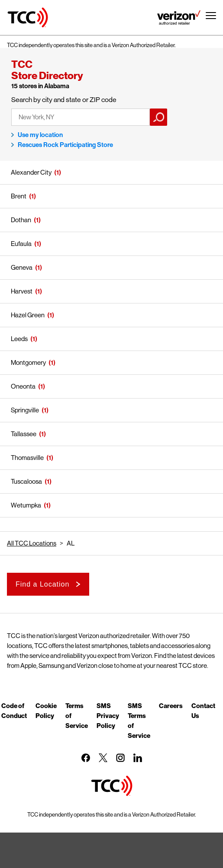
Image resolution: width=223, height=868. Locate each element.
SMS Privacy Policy (108, 715)
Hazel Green (28, 315)
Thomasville (27, 458)
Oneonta (23, 386)
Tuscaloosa (26, 481)
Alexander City (31, 172)
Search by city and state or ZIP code (64, 100)
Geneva (22, 267)
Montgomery (28, 362)
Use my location (40, 135)
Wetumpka (26, 505)
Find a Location (42, 584)
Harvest (22, 291)
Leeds (19, 339)
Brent (19, 196)
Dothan (21, 220)
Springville (25, 410)
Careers (171, 705)
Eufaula (21, 244)
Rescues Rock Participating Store (65, 145)
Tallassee (24, 434)
